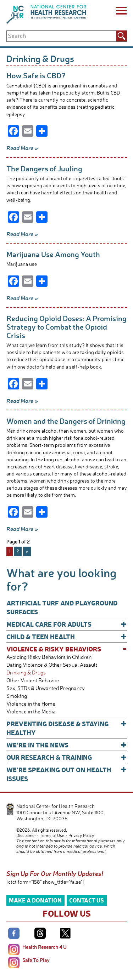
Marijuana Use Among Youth (53, 254)
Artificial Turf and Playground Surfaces (62, 607)
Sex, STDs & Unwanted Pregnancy (46, 688)
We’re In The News (67, 745)
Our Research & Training (67, 757)
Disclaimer (26, 835)
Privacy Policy (81, 835)
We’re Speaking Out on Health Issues (67, 774)
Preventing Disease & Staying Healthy (67, 728)
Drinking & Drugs (26, 673)
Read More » (22, 148)
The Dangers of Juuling (44, 168)
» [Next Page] (27, 551)
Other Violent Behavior (33, 680)
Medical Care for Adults (67, 624)
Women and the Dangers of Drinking (66, 421)
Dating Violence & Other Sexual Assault (52, 665)
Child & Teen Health (67, 636)
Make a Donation (35, 900)
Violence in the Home (31, 704)
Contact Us (87, 900)
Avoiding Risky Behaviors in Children (49, 657)
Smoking (17, 696)
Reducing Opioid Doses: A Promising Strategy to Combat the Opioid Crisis (66, 326)
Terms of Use (52, 835)
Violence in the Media (31, 711)
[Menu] (121, 12)
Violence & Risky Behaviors (67, 649)
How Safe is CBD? (36, 75)
